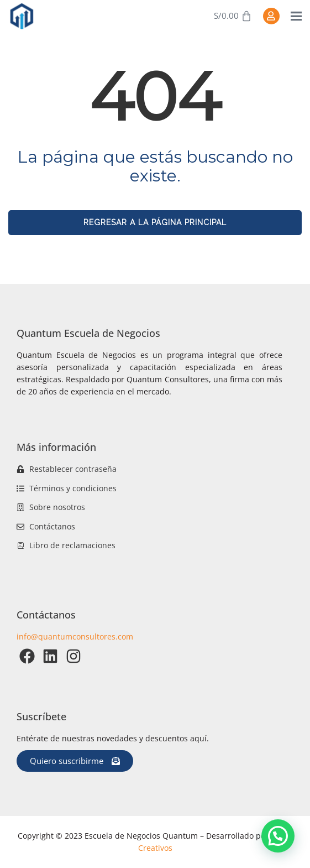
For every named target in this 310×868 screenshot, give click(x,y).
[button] (278, 836)
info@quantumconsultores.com (75, 636)
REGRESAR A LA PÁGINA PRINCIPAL (155, 222)
